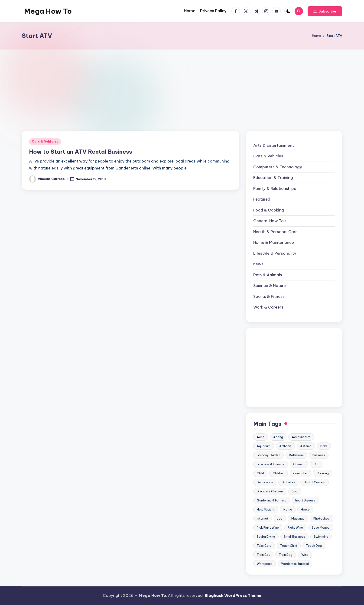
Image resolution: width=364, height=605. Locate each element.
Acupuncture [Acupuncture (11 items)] (301, 437)
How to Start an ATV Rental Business (81, 152)
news (258, 264)
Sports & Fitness (269, 296)
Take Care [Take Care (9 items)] (264, 546)
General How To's (270, 221)
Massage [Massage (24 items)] (298, 518)
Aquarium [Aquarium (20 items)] (264, 446)
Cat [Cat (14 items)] (316, 464)
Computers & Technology (278, 167)
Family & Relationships (275, 189)
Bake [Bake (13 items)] (324, 446)
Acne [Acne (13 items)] (261, 437)
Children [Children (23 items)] (279, 473)
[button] (325, 11)
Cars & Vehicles (45, 141)
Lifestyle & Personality (275, 253)
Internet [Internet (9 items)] (263, 518)
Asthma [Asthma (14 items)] (306, 446)
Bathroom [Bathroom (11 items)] (296, 455)
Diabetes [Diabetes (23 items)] (288, 482)
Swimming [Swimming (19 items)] (321, 537)
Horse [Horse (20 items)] (305, 509)
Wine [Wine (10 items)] (305, 555)
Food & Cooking (269, 210)
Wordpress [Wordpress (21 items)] (265, 564)
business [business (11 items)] (319, 455)
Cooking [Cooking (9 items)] (323, 473)
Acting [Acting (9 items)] (278, 437)
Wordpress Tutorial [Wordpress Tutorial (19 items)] (295, 564)
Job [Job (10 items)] (280, 518)
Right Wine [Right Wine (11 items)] (295, 527)
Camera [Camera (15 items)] (299, 464)
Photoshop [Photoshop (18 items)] (322, 518)
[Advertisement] (182, 84)
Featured (262, 199)
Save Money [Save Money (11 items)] (321, 527)
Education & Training (273, 178)
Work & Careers (268, 307)
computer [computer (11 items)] (300, 473)
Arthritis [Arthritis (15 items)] (285, 446)
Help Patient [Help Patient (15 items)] (266, 509)
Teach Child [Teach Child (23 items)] (289, 546)
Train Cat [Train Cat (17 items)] (263, 555)
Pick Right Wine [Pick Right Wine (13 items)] (268, 527)
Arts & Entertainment (274, 145)
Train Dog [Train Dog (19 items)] (286, 555)
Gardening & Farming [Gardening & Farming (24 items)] (272, 500)
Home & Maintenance (274, 242)
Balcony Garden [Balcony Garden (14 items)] (268, 455)
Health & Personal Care (275, 232)
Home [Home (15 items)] (288, 509)
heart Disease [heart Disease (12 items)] (305, 500)
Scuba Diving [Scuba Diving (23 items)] (266, 537)
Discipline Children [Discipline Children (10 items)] (270, 491)
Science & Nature (270, 286)
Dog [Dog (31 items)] (295, 491)
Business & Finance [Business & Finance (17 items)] (271, 464)
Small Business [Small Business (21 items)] (294, 537)
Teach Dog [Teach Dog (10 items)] (314, 546)
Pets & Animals (268, 275)
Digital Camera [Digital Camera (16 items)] (315, 482)
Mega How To (48, 11)
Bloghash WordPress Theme (233, 595)
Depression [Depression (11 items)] (265, 482)
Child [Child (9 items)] (260, 473)
